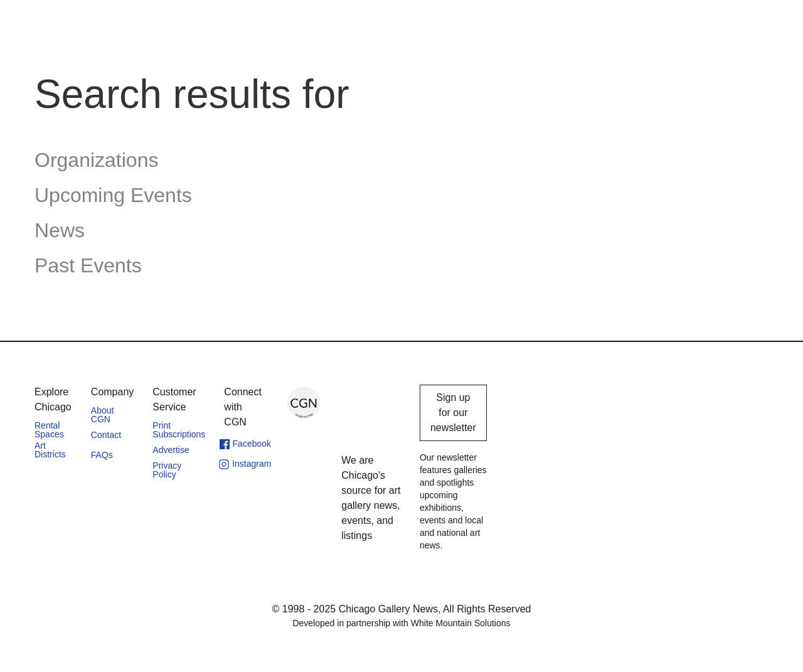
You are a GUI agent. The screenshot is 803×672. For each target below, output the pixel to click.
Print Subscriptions (179, 430)
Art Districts (50, 450)
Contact (106, 435)
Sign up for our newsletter (453, 413)
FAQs (102, 455)
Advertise (171, 450)
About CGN (103, 415)
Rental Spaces (49, 430)
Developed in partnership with (401, 623)
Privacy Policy (167, 470)
